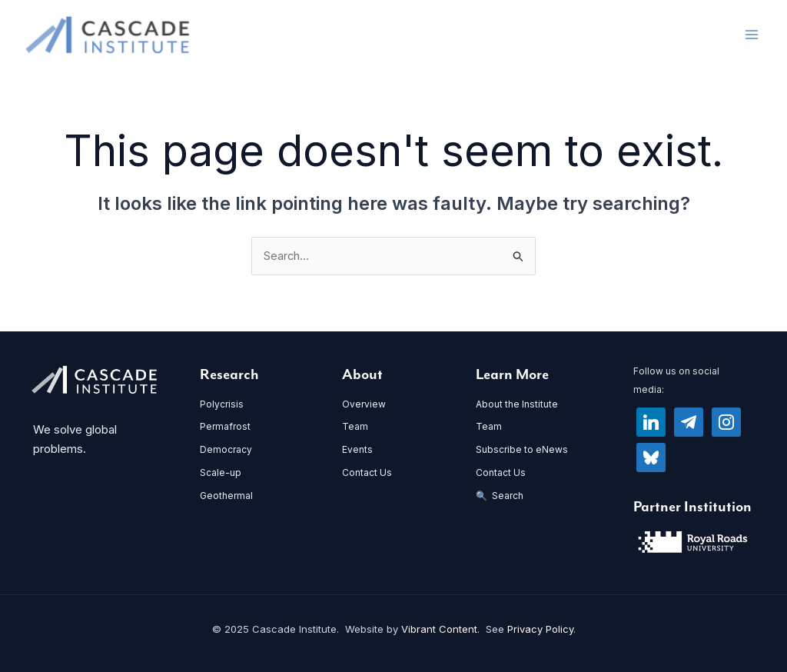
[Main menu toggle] (752, 35)
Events (357, 450)
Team (355, 427)
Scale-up (221, 473)
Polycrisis (222, 404)
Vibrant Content (439, 630)
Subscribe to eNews (522, 450)
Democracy (226, 450)
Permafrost (225, 427)
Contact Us (367, 473)
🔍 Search (500, 496)
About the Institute (517, 404)
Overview (364, 404)
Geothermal (226, 496)
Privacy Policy (540, 630)
